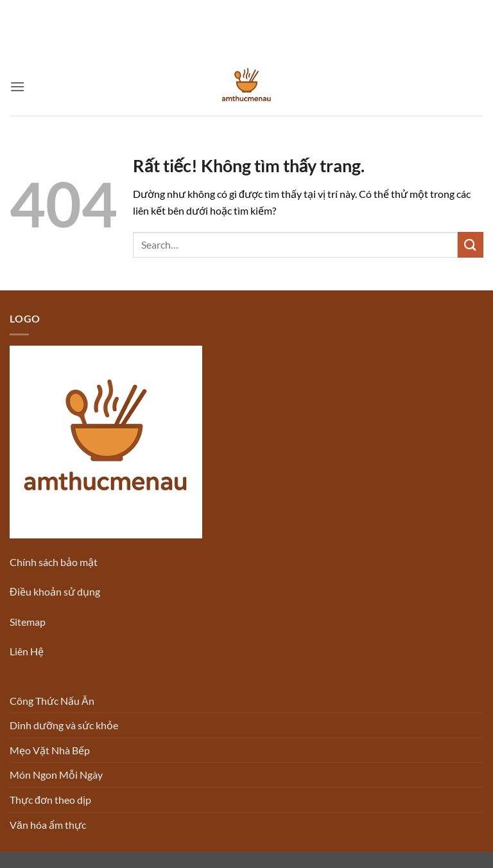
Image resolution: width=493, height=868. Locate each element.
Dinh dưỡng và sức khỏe (64, 725)
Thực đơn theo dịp (50, 800)
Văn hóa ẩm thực (48, 825)
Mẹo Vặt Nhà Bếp (50, 750)
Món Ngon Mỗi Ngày (56, 775)
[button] (17, 86)
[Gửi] (471, 244)
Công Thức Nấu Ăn (52, 701)
